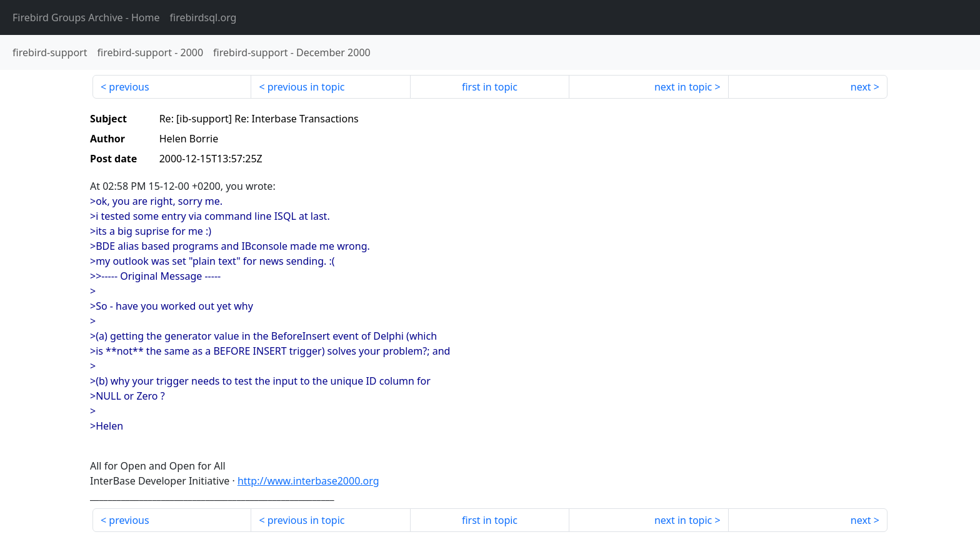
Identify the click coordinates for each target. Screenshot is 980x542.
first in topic (490, 87)
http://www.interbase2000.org (308, 481)
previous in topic (306, 87)
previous (129, 87)
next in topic (683, 87)
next (861, 87)
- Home (86, 17)
